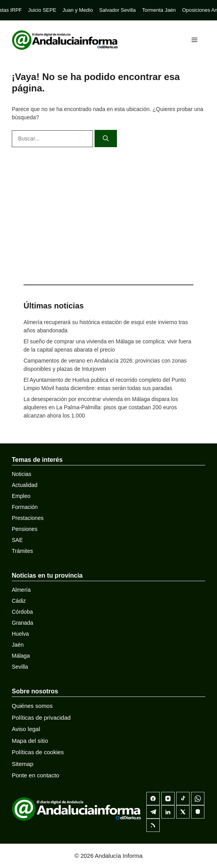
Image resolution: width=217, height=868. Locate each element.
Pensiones (25, 529)
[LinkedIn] (168, 812)
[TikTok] (183, 799)
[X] (183, 812)
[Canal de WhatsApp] (198, 799)
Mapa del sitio (30, 741)
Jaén (18, 645)
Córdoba (22, 612)
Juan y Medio (77, 10)
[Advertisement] (108, 214)
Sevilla (20, 667)
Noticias (22, 474)
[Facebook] (153, 799)
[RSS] (153, 825)
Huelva (20, 634)
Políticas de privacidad (41, 718)
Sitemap (23, 764)
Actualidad (25, 485)
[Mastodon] (198, 812)
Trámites (22, 551)
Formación (25, 507)
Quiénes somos (32, 706)
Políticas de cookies (38, 752)
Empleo (21, 496)
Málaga (21, 656)
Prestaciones (28, 518)
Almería (21, 590)
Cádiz (19, 601)
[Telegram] (153, 812)
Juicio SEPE (42, 10)
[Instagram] (168, 799)
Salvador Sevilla (118, 10)
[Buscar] (106, 139)
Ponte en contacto (36, 775)
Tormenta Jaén (159, 10)
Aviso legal (26, 729)
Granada (22, 623)
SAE (17, 540)
